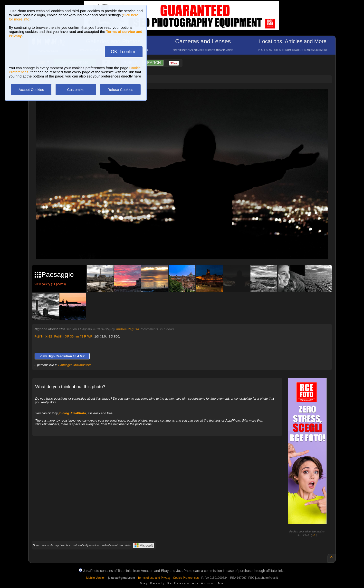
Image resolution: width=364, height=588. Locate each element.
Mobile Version (96, 578)
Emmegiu (65, 365)
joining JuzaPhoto (72, 413)
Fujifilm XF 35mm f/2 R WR (73, 336)
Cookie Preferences (186, 578)
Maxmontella (82, 365)
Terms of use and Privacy (154, 578)
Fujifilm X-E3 (44, 336)
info (314, 535)
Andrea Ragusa (127, 329)
